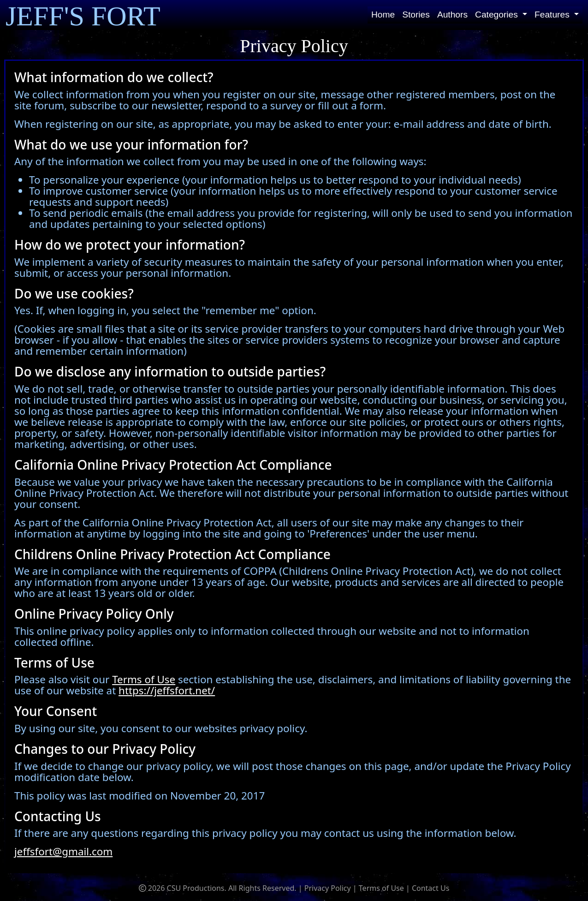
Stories (416, 15)
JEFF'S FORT (83, 15)
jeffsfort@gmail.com (63, 851)
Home (383, 15)
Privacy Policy (328, 888)
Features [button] (553, 15)
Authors (452, 15)
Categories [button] (498, 15)
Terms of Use (144, 679)
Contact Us (431, 888)
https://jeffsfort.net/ (167, 690)
